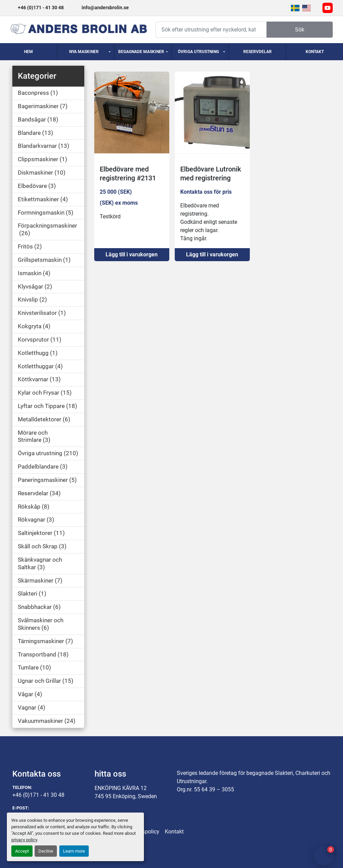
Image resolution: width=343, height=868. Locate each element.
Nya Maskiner (84, 52)
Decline (46, 851)
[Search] (211, 30)
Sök (300, 30)
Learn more (74, 851)
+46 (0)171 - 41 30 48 (41, 8)
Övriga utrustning (198, 52)
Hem (28, 52)
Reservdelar (258, 52)
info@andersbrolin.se (105, 8)
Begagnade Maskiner (141, 52)
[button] (86, 52)
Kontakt (315, 52)
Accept (22, 851)
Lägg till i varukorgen (132, 254)
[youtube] (328, 8)
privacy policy (24, 840)
